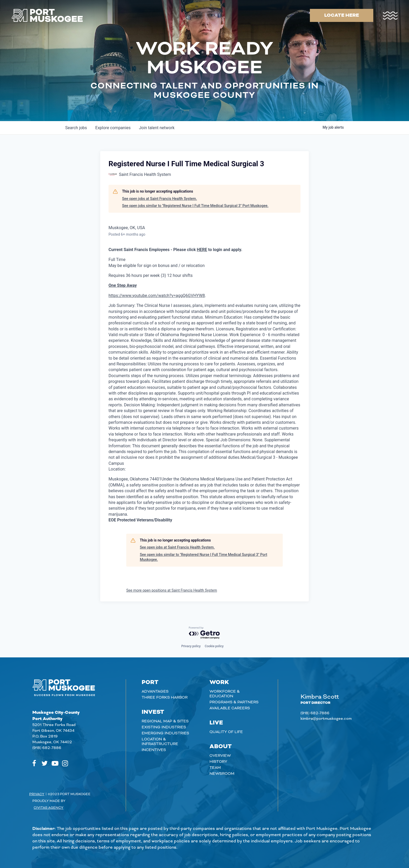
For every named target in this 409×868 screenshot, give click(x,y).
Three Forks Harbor (165, 698)
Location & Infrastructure (160, 742)
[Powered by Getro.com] (204, 633)
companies (113, 128)
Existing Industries (164, 727)
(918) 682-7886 (47, 748)
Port (150, 682)
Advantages (155, 692)
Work (219, 682)
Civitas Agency (49, 808)
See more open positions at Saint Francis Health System (172, 590)
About (221, 747)
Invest (153, 712)
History (218, 762)
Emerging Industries (165, 733)
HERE (202, 250)
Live (216, 723)
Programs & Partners (234, 702)
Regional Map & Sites (165, 721)
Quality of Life (226, 732)
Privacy (37, 794)
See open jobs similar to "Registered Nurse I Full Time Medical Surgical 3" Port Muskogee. (195, 206)
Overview (220, 756)
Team (215, 768)
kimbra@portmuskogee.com (326, 719)
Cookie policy (214, 646)
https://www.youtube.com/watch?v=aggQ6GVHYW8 (157, 296)
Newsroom (222, 774)
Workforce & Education (225, 694)
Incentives (154, 750)
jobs (76, 128)
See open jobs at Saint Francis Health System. (160, 199)
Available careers (230, 708)
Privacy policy (191, 646)
